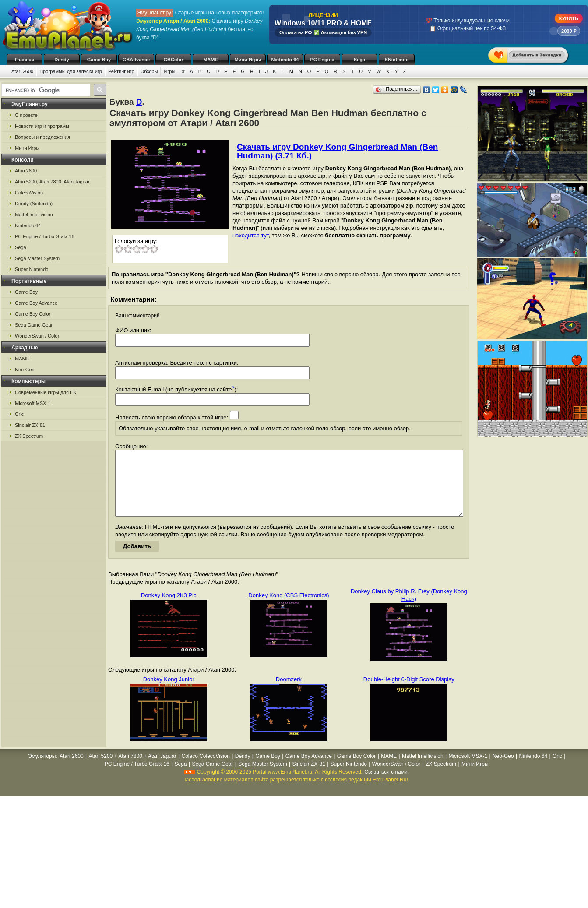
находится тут (251, 235)
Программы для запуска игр (71, 71)
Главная (25, 60)
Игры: (170, 71)
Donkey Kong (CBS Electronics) (289, 608)
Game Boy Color (33, 314)
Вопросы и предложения (42, 137)
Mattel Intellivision (34, 215)
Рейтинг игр (121, 71)
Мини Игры (248, 60)
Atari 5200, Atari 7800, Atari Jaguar (52, 182)
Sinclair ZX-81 (30, 425)
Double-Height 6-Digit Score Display (409, 692)
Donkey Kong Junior (169, 692)
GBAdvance (136, 60)
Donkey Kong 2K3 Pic (169, 608)
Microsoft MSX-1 (33, 403)
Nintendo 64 (285, 60)
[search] (45, 90)
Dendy (62, 60)
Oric (19, 414)
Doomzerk (289, 692)
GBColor (173, 60)
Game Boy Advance (36, 303)
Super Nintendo (32, 269)
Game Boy (99, 60)
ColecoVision (29, 193)
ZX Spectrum (29, 436)
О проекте (26, 115)
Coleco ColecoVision (206, 769)
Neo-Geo (25, 370)
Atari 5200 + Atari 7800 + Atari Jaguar (133, 769)
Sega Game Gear (34, 325)
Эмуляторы (42, 769)
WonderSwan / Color (37, 336)
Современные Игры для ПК (46, 392)
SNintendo (397, 60)
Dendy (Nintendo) (34, 204)
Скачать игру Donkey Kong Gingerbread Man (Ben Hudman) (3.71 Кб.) (337, 151)
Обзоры (149, 71)
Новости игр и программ (42, 126)
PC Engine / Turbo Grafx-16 (45, 236)
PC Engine (322, 60)
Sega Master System (37, 258)
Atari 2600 (22, 71)
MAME (211, 60)
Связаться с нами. (387, 785)
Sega (359, 60)
